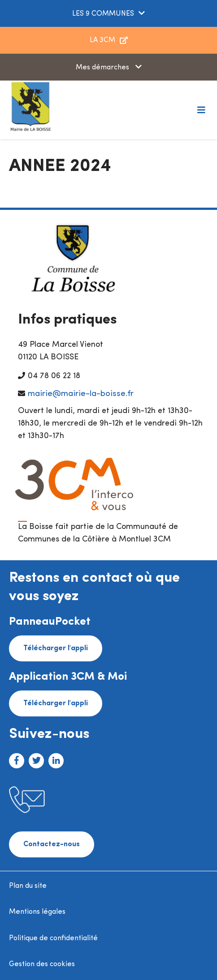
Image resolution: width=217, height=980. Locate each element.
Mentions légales (37, 912)
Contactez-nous (52, 844)
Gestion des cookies (42, 964)
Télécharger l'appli (56, 648)
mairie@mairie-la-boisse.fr (81, 394)
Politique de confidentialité (53, 938)
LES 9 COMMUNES (103, 14)
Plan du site (28, 886)
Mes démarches (103, 68)
